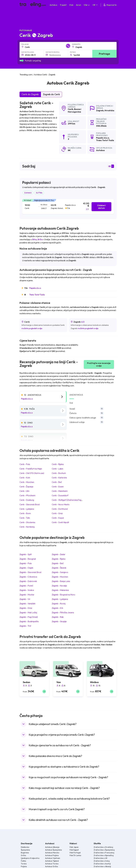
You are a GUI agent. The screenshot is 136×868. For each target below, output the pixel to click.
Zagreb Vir (25, 599)
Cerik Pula (25, 464)
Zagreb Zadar (59, 554)
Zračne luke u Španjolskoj (104, 850)
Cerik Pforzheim (27, 495)
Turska (24, 864)
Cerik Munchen (27, 482)
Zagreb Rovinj (59, 604)
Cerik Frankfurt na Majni (31, 469)
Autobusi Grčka (51, 866)
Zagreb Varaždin (27, 604)
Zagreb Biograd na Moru (63, 595)
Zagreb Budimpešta (29, 621)
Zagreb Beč (58, 563)
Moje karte (110, 5)
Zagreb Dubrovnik (28, 581)
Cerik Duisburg (27, 500)
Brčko (40, 239)
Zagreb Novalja (59, 586)
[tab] (68, 207)
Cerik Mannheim (60, 491)
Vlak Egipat (74, 850)
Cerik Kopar (58, 518)
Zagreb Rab (58, 617)
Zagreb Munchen (60, 577)
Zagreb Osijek (26, 568)
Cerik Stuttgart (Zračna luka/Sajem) (68, 500)
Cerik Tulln (25, 518)
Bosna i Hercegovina (74, 110)
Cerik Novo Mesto (61, 504)
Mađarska (25, 847)
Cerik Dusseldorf (60, 495)
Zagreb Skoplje (59, 621)
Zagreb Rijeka (59, 559)
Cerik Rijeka (58, 464)
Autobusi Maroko (52, 853)
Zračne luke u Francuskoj (104, 853)
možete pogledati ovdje (32, 328)
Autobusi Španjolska (53, 850)
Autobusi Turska (52, 864)
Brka (34, 239)
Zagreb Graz (26, 608)
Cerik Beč (57, 482)
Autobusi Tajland (52, 861)
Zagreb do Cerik (51, 94)
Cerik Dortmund (60, 509)
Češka (23, 861)
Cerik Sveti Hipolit (60, 522)
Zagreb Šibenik (59, 568)
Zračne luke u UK (101, 858)
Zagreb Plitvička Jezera (63, 612)
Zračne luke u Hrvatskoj (103, 847)
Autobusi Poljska (52, 855)
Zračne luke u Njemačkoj (104, 855)
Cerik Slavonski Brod (30, 504)
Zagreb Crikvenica (28, 577)
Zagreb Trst (25, 626)
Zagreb (100, 110)
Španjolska (25, 850)
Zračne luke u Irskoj (102, 861)
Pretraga (104, 54)
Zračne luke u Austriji (102, 864)
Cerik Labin (58, 469)
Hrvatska (109, 110)
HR (95, 5)
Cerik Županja (26, 487)
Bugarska (25, 853)
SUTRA (39, 193)
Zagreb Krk (57, 608)
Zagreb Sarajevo (60, 572)
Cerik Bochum (59, 473)
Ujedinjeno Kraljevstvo (30, 858)
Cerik (70, 109)
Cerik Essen (58, 487)
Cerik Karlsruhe (59, 478)
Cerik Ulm (24, 491)
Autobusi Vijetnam (53, 858)
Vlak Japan (74, 847)
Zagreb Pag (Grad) (29, 617)
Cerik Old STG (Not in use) (32, 473)
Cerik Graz (57, 513)
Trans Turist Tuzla (37, 295)
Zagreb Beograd (28, 559)
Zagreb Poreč (26, 586)
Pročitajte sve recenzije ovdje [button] (99, 364)
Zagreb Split (26, 554)
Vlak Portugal (75, 853)
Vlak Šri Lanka (75, 855)
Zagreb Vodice (27, 590)
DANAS (28, 193)
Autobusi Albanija (52, 847)
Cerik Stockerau (27, 522)
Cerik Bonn (25, 513)
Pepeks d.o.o (35, 288)
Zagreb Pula (26, 563)
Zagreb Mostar (27, 595)
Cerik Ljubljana (27, 509)
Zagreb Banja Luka (61, 581)
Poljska (24, 866)
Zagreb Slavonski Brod (30, 572)
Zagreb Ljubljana (60, 599)
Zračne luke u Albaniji (102, 866)
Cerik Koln (25, 478)
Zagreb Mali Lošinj (28, 612)
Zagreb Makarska (60, 590)
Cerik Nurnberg (27, 527)
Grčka (23, 855)
